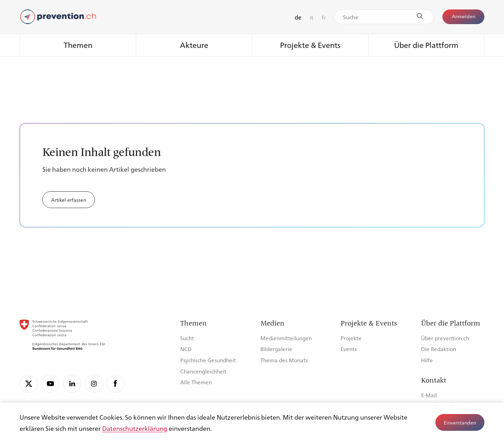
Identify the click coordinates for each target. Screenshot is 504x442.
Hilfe (427, 360)
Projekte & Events (310, 45)
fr (324, 17)
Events (349, 349)
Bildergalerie (276, 349)
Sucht (187, 338)
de (298, 17)
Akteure (194, 45)
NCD (186, 349)
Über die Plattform (426, 45)
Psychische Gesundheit (208, 360)
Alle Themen (196, 382)
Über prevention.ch (445, 338)
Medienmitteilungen (286, 338)
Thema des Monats (284, 360)
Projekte (351, 338)
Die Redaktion (439, 349)
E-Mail (429, 395)
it (311, 17)
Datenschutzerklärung (135, 428)
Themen (78, 45)
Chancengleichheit (203, 371)
